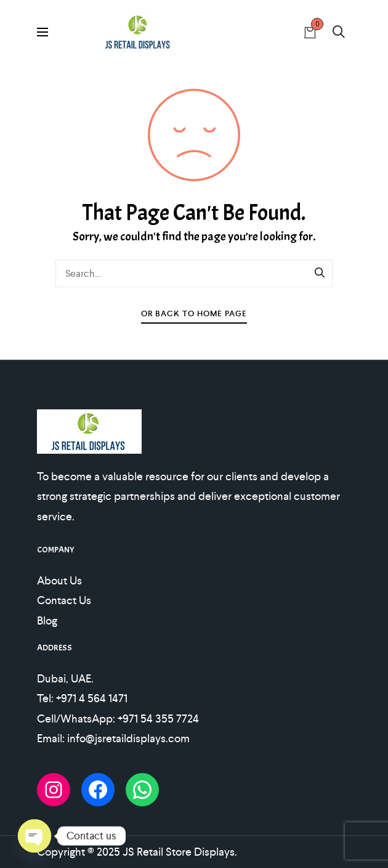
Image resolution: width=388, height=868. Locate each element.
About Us (59, 580)
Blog (47, 620)
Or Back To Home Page (194, 313)
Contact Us (64, 600)
